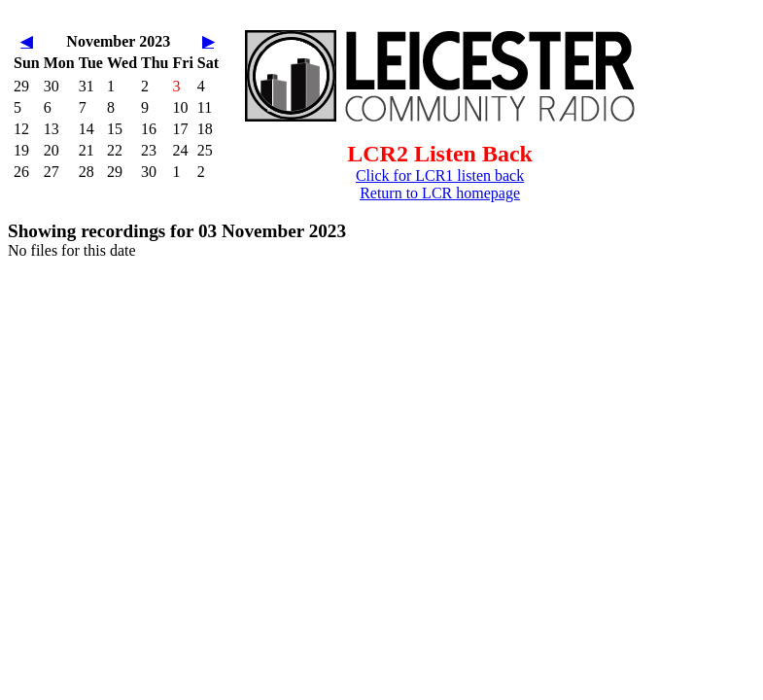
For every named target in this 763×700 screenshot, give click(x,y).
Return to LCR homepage (440, 193)
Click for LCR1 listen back (440, 175)
